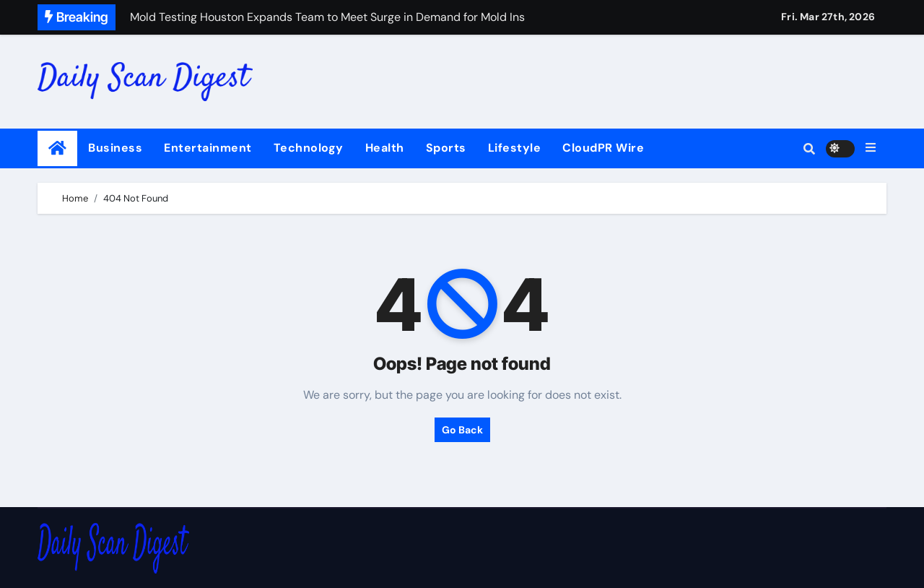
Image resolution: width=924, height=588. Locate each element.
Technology (309, 148)
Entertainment (208, 148)
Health (385, 148)
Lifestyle (515, 148)
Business (115, 148)
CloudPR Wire (603, 148)
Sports (446, 148)
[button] (871, 148)
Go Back (462, 430)
